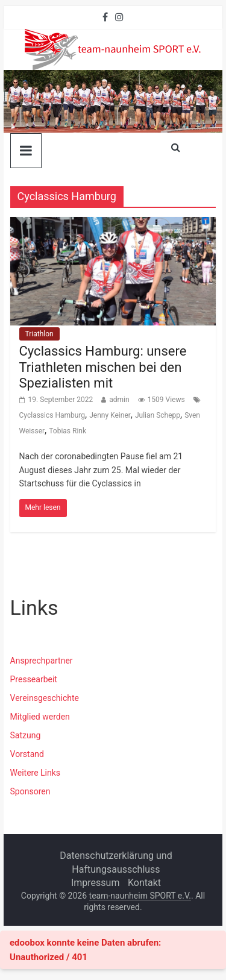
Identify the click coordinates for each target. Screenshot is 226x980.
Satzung (26, 735)
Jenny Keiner (110, 415)
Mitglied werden (40, 717)
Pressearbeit (34, 679)
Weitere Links (36, 773)
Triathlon (39, 334)
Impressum (96, 883)
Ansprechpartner (42, 661)
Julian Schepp (158, 415)
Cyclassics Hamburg (52, 415)
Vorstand (27, 754)
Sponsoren (30, 791)
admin (119, 400)
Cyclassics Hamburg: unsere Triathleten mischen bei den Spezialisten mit (103, 367)
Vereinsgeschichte (45, 698)
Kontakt (144, 883)
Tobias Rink (67, 431)
